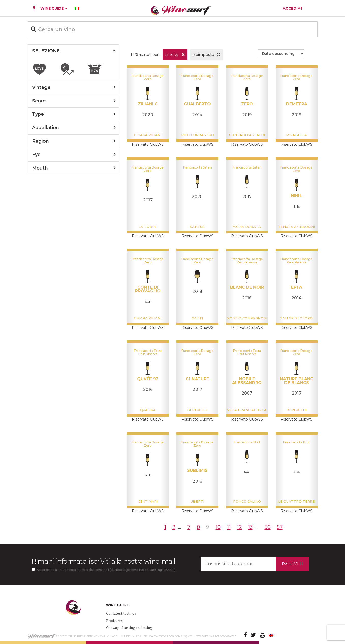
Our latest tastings (121, 613)
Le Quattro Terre (296, 501)
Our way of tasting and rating (129, 628)
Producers (114, 620)
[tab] (73, 51)
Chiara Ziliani (148, 135)
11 (229, 527)
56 (268, 527)
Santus (197, 227)
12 (239, 527)
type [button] (38, 114)
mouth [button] (40, 168)
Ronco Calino (247, 501)
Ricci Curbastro (197, 135)
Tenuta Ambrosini (297, 227)
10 (218, 527)
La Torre (148, 227)
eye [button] (36, 155)
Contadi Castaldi (247, 135)
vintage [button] (41, 87)
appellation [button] (46, 128)
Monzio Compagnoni (247, 318)
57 (280, 527)
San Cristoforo (296, 318)
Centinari (148, 501)
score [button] (39, 101)
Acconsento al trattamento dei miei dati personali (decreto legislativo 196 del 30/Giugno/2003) (106, 570)
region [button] (40, 141)
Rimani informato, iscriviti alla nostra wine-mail (103, 561)
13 (250, 527)
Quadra (148, 410)
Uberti (197, 501)
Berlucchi (197, 410)
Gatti (197, 318)
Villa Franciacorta (247, 410)
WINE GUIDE (54, 8)
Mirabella (296, 135)
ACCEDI (292, 8)
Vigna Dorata (247, 227)
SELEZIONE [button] (46, 51)
